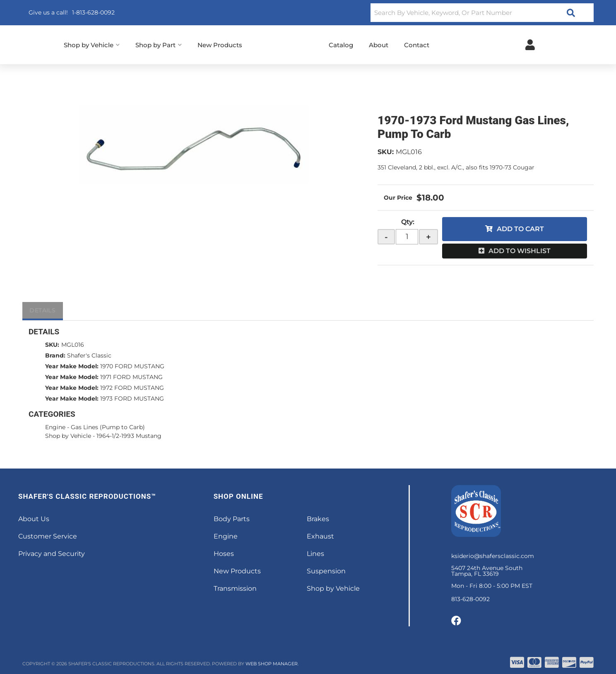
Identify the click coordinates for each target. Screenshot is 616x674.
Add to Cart (520, 229)
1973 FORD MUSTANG (132, 399)
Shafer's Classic (89, 355)
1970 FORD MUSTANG (132, 366)
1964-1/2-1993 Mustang (129, 436)
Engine (55, 427)
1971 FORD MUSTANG (131, 377)
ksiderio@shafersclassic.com (493, 556)
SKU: (386, 152)
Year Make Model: (72, 366)
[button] (482, 13)
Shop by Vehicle (68, 436)
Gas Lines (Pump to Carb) (108, 427)
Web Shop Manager (272, 664)
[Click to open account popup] (530, 45)
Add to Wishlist (520, 251)
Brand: (55, 355)
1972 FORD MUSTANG (132, 388)
